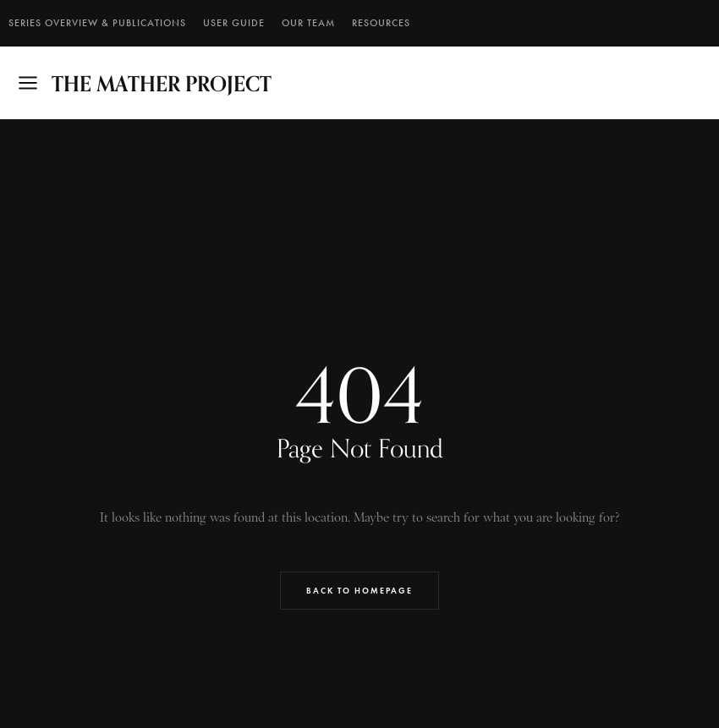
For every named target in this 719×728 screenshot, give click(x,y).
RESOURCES (381, 23)
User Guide (234, 23)
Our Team (308, 23)
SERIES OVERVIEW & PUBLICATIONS (97, 23)
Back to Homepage (359, 591)
